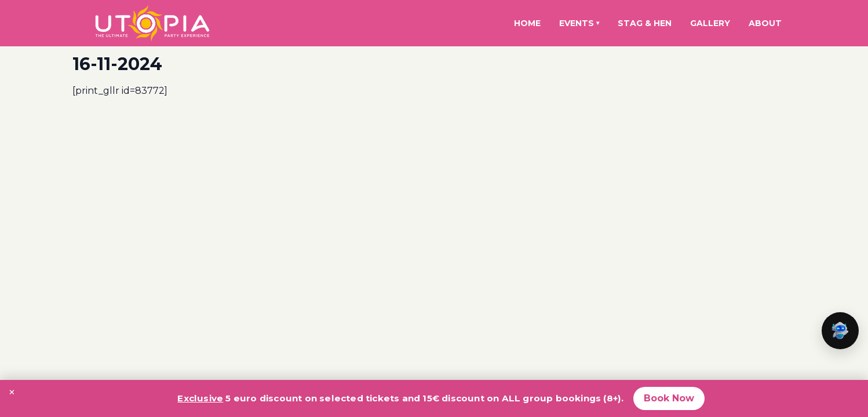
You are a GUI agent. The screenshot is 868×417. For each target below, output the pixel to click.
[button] (840, 331)
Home (527, 23)
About (765, 23)
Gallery (710, 23)
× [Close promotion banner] (12, 392)
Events (579, 23)
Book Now (669, 398)
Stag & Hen (645, 23)
